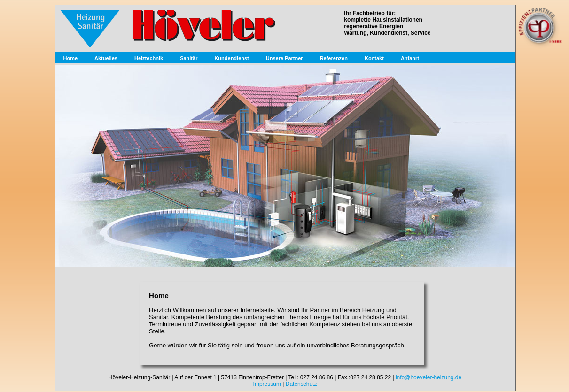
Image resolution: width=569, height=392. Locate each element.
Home (71, 58)
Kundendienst (231, 58)
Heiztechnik (149, 58)
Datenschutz (301, 384)
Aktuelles (106, 58)
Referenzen (334, 58)
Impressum (267, 384)
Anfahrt (410, 58)
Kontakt (374, 58)
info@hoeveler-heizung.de (429, 377)
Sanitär (189, 58)
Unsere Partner (284, 58)
